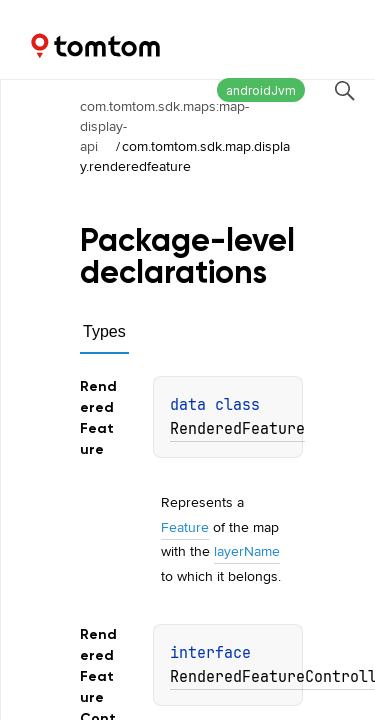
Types (104, 331)
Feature (185, 527)
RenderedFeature (237, 429)
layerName (247, 551)
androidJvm (261, 90)
